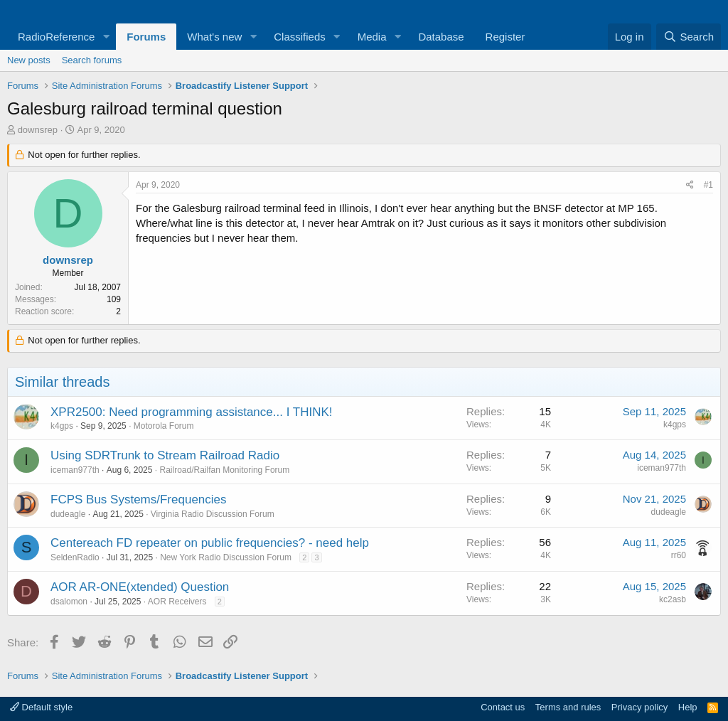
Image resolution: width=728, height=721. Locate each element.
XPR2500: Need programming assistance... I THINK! (192, 412)
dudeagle (68, 514)
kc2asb (673, 599)
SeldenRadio (75, 557)
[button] (106, 37)
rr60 (679, 555)
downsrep (38, 130)
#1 (708, 185)
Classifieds (300, 37)
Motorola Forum (164, 426)
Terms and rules (568, 707)
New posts (29, 60)
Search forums (92, 60)
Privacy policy (639, 707)
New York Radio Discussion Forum (226, 557)
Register (505, 37)
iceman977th (75, 470)
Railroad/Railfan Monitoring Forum (224, 470)
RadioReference (56, 37)
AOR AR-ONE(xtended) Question (140, 587)
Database (441, 37)
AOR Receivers (177, 602)
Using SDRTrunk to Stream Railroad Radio (165, 455)
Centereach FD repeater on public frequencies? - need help (210, 543)
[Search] (689, 37)
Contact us (503, 707)
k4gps (62, 426)
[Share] (690, 185)
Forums (146, 37)
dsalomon (69, 602)
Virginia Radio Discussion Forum (213, 514)
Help (688, 707)
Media (372, 37)
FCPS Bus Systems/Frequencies (139, 500)
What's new (214, 37)
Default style (41, 707)
